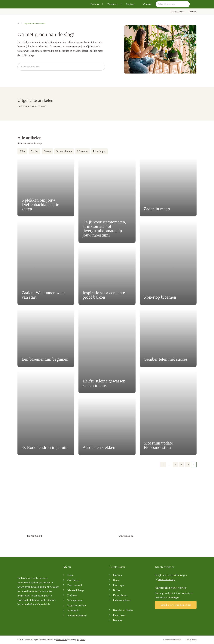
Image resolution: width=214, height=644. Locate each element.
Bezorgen (118, 620)
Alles (22, 151)
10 (188, 465)
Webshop (147, 4)
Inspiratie (130, 4)
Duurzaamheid (75, 585)
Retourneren (119, 615)
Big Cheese (81, 640)
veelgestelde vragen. (177, 575)
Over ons (193, 12)
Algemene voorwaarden (172, 640)
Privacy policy (191, 640)
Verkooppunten (177, 12)
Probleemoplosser (122, 600)
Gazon (47, 151)
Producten (95, 4)
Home (70, 575)
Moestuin (82, 151)
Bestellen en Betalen (123, 610)
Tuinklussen (113, 4)
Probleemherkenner (77, 616)
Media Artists (61, 640)
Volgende (194, 465)
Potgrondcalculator (77, 605)
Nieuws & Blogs (76, 590)
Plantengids (73, 611)
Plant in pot (99, 151)
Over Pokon (73, 580)
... (169, 465)
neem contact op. (166, 580)
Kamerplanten (64, 151)
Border (35, 151)
